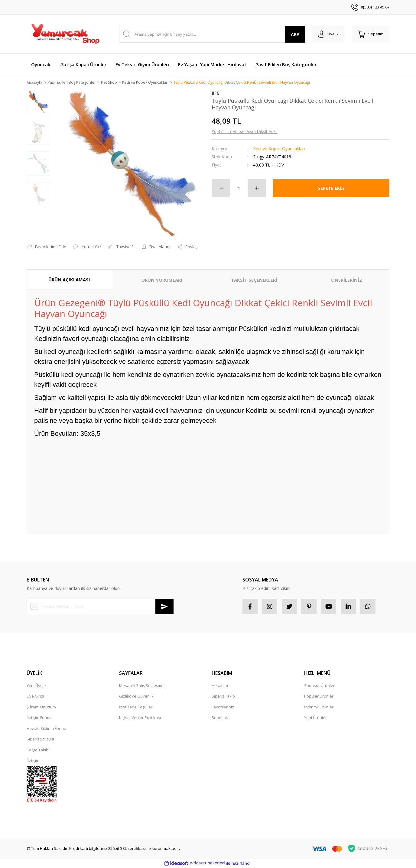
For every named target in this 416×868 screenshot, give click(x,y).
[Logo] (65, 34)
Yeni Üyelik (37, 686)
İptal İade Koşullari (136, 707)
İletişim (33, 761)
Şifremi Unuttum (41, 707)
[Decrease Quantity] (221, 188)
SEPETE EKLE (331, 188)
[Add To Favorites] (46, 248)
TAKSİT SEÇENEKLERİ (254, 280)
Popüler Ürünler (319, 696)
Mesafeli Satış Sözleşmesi (143, 686)
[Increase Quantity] (257, 188)
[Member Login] (328, 34)
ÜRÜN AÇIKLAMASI (69, 280)
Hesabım (220, 686)
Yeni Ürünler (315, 718)
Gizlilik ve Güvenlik (136, 696)
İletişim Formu (39, 718)
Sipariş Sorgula (40, 739)
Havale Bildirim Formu (46, 729)
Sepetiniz (220, 718)
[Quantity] (239, 188)
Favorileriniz (223, 707)
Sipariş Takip (223, 696)
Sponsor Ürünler (319, 686)
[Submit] (164, 607)
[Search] (212, 34)
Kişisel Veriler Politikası (140, 718)
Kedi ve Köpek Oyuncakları (279, 149)
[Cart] (371, 34)
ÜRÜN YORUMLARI (162, 280)
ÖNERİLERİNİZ (347, 280)
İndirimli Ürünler (319, 707)
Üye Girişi (35, 696)
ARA (295, 34)
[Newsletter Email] (100, 607)
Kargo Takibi (38, 750)
